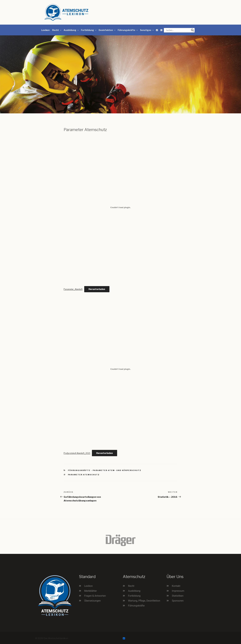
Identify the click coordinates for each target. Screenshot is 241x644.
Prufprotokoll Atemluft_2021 (77, 453)
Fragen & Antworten (95, 596)
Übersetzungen (92, 601)
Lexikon (45, 30)
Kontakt (176, 586)
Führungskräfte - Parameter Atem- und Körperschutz (105, 470)
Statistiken (178, 596)
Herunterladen (97, 289)
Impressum (178, 591)
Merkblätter (91, 591)
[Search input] (178, 30)
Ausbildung (71, 30)
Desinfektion (107, 30)
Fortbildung (89, 30)
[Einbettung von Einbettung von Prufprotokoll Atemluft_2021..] (120, 369)
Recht (57, 30)
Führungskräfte (128, 30)
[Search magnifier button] (192, 30)
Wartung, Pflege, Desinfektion (144, 601)
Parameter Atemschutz (84, 475)
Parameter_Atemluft (73, 289)
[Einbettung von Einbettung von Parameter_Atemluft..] (120, 207)
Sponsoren (178, 601)
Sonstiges (147, 30)
